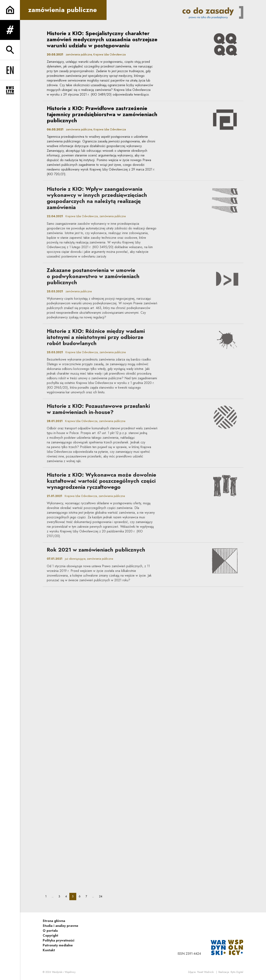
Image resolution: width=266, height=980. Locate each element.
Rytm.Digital (237, 972)
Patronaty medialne (58, 945)
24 (102, 896)
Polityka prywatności (58, 940)
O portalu (50, 931)
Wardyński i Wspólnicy (64, 972)
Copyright (50, 936)
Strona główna (54, 921)
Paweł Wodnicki (205, 972)
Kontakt (49, 950)
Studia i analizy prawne (61, 926)
